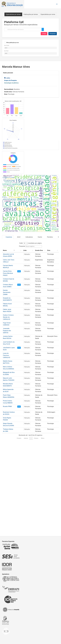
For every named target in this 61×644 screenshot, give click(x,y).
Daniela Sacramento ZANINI (12, 390)
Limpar (44, 34)
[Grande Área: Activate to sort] (41, 351)
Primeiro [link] (19, 530)
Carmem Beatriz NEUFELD (11, 367)
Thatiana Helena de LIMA (11, 520)
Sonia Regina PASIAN (10, 509)
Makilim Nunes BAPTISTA (11, 452)
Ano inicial (7, 45)
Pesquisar (53, 34)
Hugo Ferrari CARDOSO (10, 418)
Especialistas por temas (13, 14)
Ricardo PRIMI (7, 498)
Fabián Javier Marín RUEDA (11, 407)
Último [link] (43, 530)
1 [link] (31, 530)
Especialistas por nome (48, 14)
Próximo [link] (36, 530)
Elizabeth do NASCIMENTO (11, 396)
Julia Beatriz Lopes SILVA (11, 441)
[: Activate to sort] (24, 351)
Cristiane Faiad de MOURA (11, 379)
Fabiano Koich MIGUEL (10, 401)
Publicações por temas (31, 14)
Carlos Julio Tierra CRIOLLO (11, 361)
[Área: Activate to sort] (53, 351)
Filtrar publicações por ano (13, 43)
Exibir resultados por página (30, 343)
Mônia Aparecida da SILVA (11, 481)
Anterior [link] (26, 530)
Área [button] (49, 350)
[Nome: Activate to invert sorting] (12, 351)
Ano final (6, 51)
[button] (57, 4)
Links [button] (29, 350)
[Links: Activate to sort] (31, 351)
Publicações (31, 356)
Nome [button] (5, 350)
